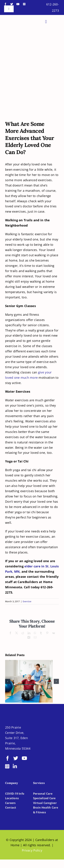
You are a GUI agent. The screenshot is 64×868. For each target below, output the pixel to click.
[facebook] (5, 4)
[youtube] (18, 4)
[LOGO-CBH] (18, 19)
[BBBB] (39, 737)
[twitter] (12, 4)
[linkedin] (15, 766)
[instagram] (24, 4)
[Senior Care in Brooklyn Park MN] (32, 97)
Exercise (27, 601)
